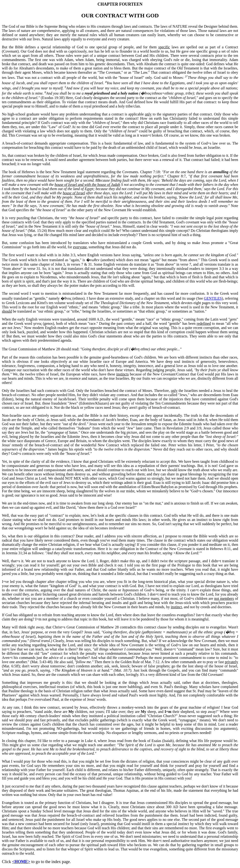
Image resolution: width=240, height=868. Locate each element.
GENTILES (213, 298)
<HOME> (21, 862)
